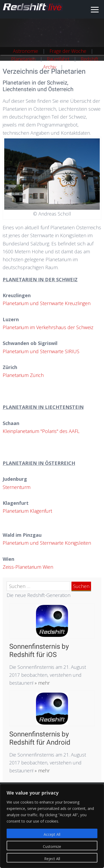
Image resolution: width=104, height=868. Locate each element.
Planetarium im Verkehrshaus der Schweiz (48, 327)
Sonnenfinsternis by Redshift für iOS (39, 650)
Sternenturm (17, 487)
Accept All (52, 834)
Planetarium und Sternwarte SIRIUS (41, 351)
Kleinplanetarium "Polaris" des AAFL (41, 431)
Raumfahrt (58, 59)
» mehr (42, 683)
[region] (52, 826)
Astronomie (26, 51)
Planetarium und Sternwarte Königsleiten (47, 543)
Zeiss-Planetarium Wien (28, 567)
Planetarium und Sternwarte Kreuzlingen (47, 303)
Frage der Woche (68, 51)
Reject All (52, 859)
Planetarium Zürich (23, 375)
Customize (52, 846)
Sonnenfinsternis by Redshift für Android (40, 738)
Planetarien (23, 59)
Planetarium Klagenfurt (27, 511)
